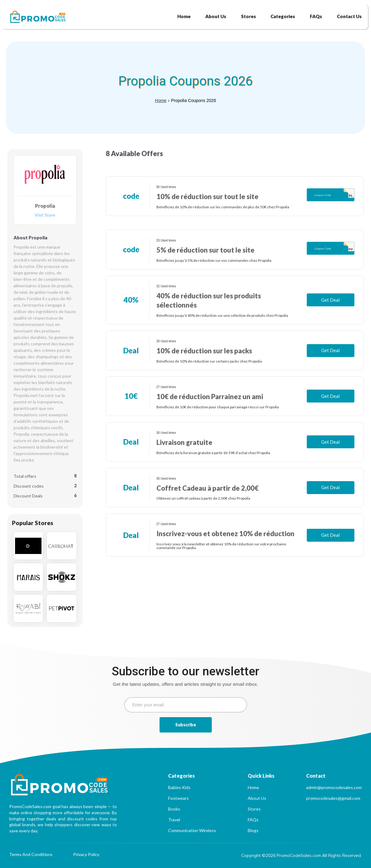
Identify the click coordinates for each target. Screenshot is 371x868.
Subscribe (186, 725)
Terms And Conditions (31, 855)
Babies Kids (179, 787)
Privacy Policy (86, 855)
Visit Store (45, 215)
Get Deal (330, 300)
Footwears (178, 798)
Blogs (253, 830)
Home (161, 100)
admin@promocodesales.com (334, 787)
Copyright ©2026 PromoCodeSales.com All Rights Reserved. (302, 855)
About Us (257, 798)
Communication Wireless (192, 830)
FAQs (253, 820)
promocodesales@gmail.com (333, 798)
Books (174, 809)
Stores (254, 809)
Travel (174, 820)
